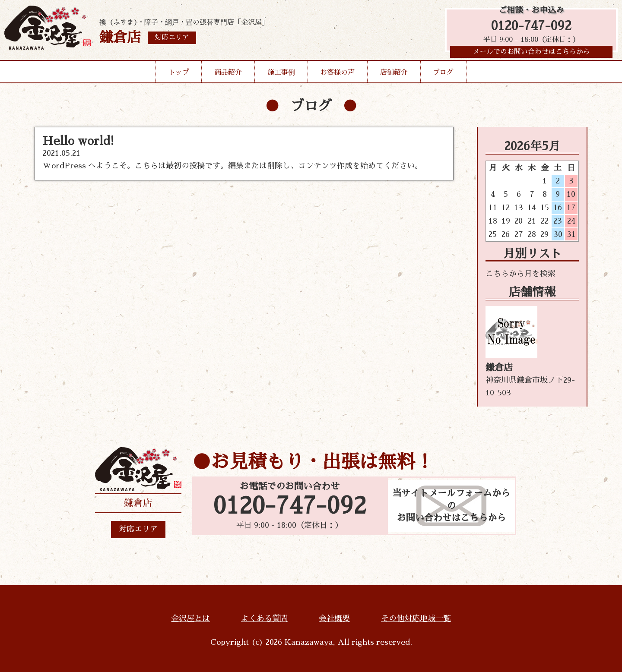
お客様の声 (337, 75)
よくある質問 (264, 618)
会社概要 (334, 618)
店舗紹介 (394, 75)
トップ (179, 75)
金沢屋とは (190, 618)
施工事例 (281, 75)
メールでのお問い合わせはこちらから (531, 54)
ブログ (443, 75)
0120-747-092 (531, 27)
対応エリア (138, 529)
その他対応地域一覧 (416, 618)
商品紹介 (228, 75)
